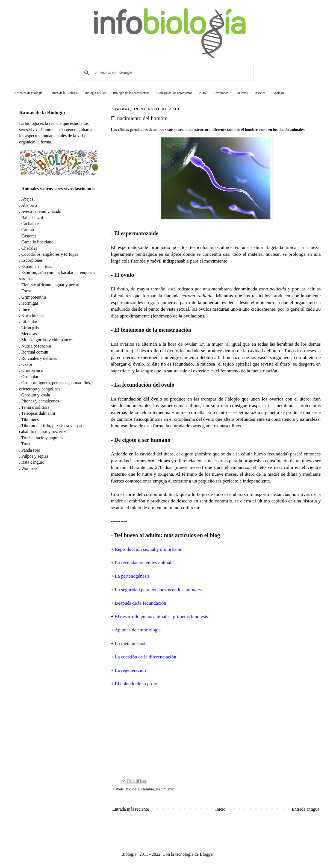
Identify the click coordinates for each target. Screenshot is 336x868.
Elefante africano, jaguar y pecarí (50, 285)
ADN (203, 93)
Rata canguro (33, 462)
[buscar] (166, 73)
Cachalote (30, 224)
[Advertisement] (216, 732)
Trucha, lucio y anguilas (42, 438)
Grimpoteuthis (34, 297)
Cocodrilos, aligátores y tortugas (50, 254)
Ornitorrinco (32, 370)
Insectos (260, 93)
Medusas (29, 334)
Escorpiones (32, 260)
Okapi (27, 364)
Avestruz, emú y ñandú (41, 211)
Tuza (26, 444)
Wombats (30, 468)
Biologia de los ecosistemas (131, 93)
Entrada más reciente (131, 809)
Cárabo (28, 230)
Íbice (26, 309)
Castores (29, 236)
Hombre (148, 789)
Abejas (27, 199)
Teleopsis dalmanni (38, 413)
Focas (26, 291)
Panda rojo (31, 450)
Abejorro (29, 205)
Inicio (220, 809)
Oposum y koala (36, 395)
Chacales (29, 248)
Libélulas (30, 321)
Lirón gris (30, 328)
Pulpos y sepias (35, 456)
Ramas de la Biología (42, 112)
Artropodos (221, 93)
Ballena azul (32, 218)
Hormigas (30, 303)
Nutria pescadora (36, 346)
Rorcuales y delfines (39, 358)
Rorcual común (35, 352)
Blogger (207, 854)
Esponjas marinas (37, 267)
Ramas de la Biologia (64, 93)
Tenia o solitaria (35, 407)
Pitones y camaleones (40, 401)
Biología (132, 789)
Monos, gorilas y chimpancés (47, 340)
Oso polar (30, 377)
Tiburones (30, 420)
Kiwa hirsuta (33, 315)
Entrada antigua (306, 809)
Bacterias (242, 93)
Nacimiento (165, 789)
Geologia (279, 93)
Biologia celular (95, 93)
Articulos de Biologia (28, 93)
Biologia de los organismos (174, 93)
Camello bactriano (37, 242)
